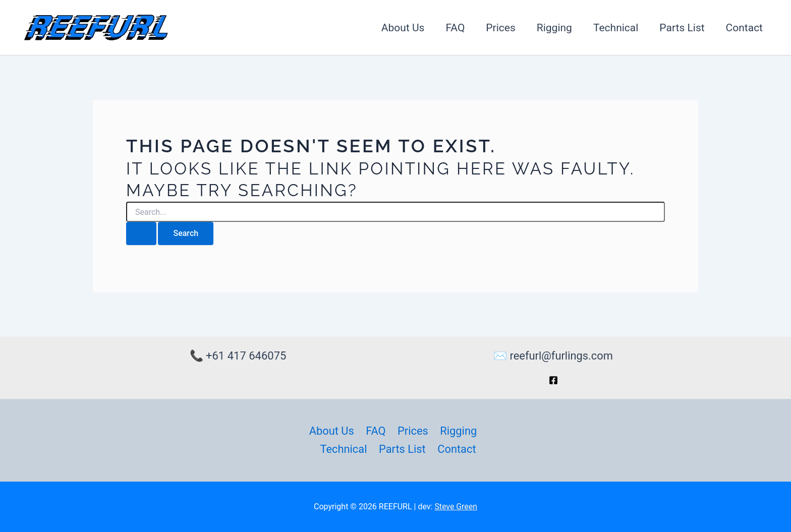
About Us (403, 28)
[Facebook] (553, 380)
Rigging (554, 28)
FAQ (455, 28)
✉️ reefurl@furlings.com (553, 356)
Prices (500, 28)
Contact (744, 28)
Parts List (682, 28)
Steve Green (456, 507)
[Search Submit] (141, 233)
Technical (616, 28)
